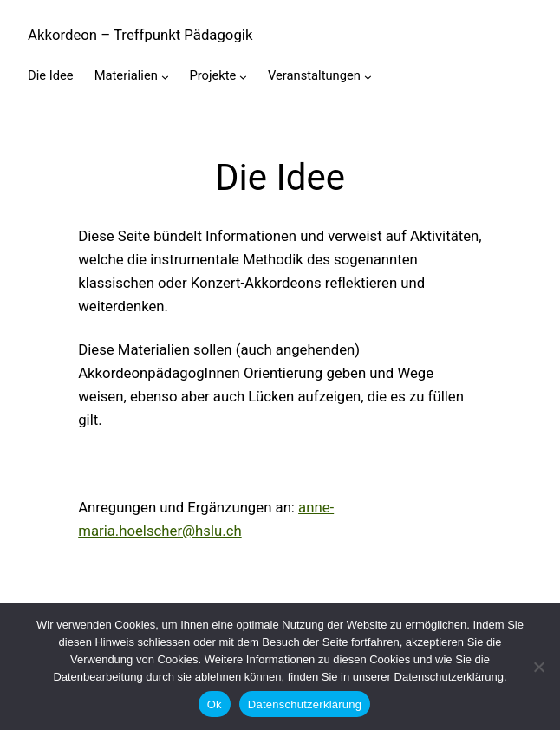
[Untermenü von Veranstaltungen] (368, 77)
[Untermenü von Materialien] (165, 77)
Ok (215, 704)
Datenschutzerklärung (305, 704)
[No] (538, 667)
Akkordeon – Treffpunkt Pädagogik (140, 35)
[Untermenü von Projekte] (243, 77)
